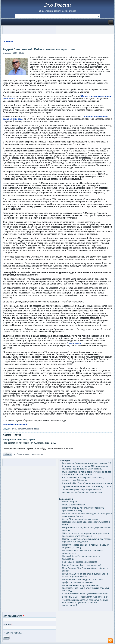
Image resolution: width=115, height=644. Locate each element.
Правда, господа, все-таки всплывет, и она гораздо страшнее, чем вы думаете (87, 540)
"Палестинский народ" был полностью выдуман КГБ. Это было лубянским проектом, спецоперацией (85, 603)
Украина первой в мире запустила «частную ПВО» (87, 486)
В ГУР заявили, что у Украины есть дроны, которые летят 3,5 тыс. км (83, 479)
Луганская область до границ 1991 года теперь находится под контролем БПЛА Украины (85, 467)
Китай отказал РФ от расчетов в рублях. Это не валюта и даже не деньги (85, 575)
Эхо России (57, 5)
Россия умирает (70, 502)
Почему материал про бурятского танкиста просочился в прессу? (83, 509)
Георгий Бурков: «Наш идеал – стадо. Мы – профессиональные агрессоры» (83, 581)
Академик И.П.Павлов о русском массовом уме (85, 594)
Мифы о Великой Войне (74, 505)
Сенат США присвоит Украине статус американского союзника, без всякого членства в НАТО (86, 522)
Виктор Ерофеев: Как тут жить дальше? (82, 565)
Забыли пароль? (14, 633)
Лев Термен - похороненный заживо (80, 562)
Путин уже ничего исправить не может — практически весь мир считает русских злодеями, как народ (86, 588)
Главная (9, 41)
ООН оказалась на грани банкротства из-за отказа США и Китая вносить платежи (87, 473)
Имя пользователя (13, 616)
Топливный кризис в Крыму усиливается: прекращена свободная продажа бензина (82, 491)
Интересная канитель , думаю (19, 439)
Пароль (7, 624)
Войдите (7, 429)
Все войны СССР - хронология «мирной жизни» (85, 597)
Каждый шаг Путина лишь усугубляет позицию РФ (87, 463)
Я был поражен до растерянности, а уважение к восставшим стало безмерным (86, 535)
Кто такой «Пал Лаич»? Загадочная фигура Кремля (87, 483)
